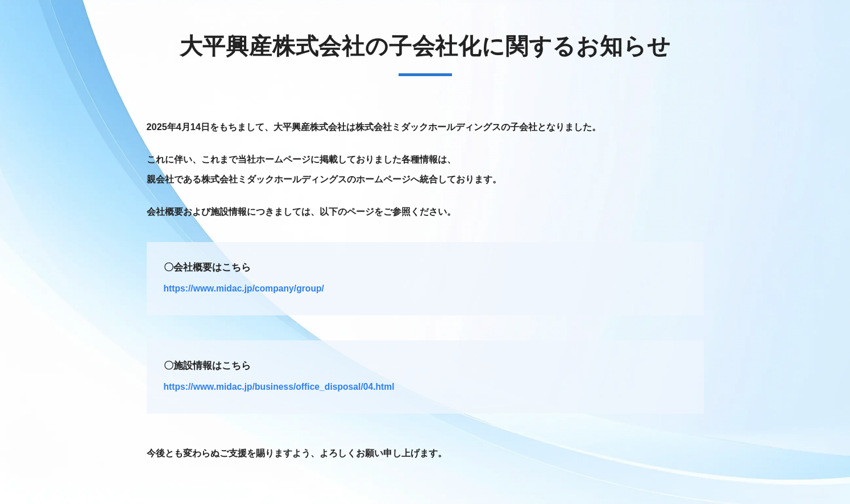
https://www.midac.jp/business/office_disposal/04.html (279, 387)
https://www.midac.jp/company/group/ (244, 288)
